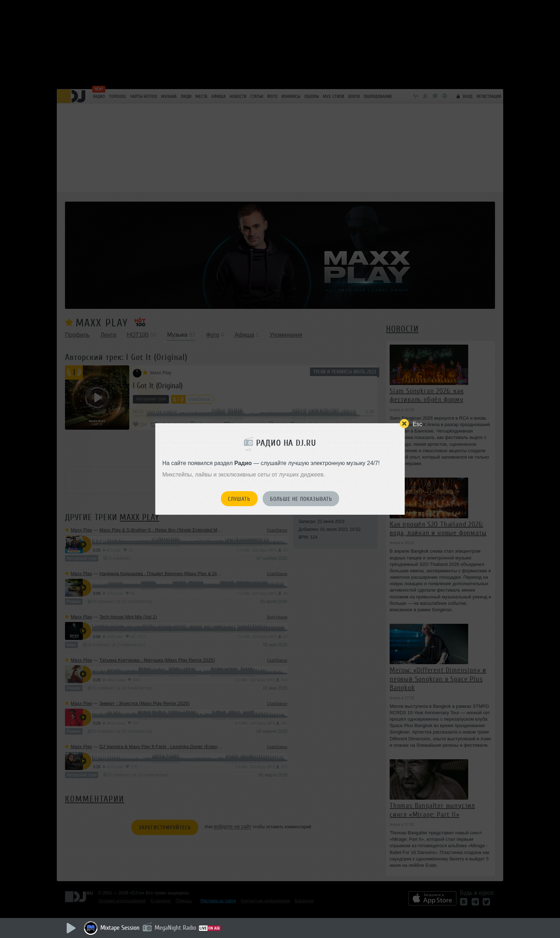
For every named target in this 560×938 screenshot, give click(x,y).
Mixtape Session (120, 928)
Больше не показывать (301, 499)
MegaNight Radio (175, 928)
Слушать (239, 499)
